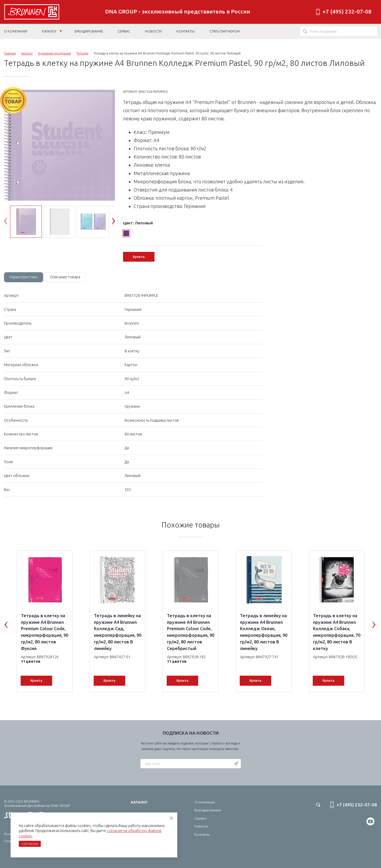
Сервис (200, 818)
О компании (205, 802)
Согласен (30, 844)
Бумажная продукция (55, 53)
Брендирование (208, 810)
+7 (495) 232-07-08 (347, 12)
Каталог (52, 31)
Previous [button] (10, 222)
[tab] (24, 277)
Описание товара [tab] (65, 277)
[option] (60, 162)
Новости (201, 826)
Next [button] (117, 222)
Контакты (202, 834)
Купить (139, 257)
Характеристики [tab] (24, 277)
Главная (10, 53)
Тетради (82, 53)
